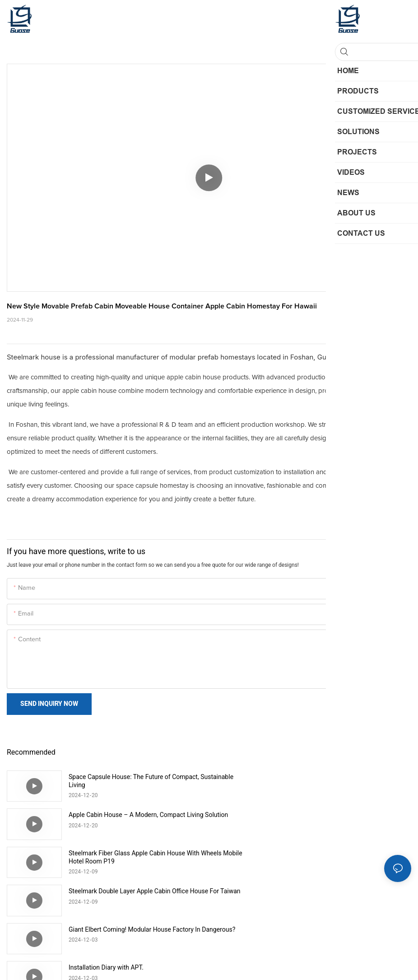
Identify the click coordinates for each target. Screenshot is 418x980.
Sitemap (247, 962)
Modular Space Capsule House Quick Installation (137, 891)
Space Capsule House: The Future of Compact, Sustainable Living (134, 781)
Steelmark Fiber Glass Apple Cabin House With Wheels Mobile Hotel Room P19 (134, 819)
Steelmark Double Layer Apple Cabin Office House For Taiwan (341, 819)
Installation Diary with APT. (308, 853)
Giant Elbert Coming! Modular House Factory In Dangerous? (135, 857)
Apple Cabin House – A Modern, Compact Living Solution (338, 781)
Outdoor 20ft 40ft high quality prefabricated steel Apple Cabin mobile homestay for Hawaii (339, 895)
